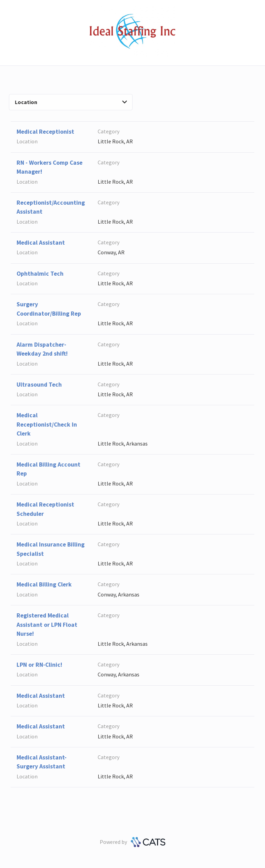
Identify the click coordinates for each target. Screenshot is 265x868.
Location (71, 102)
